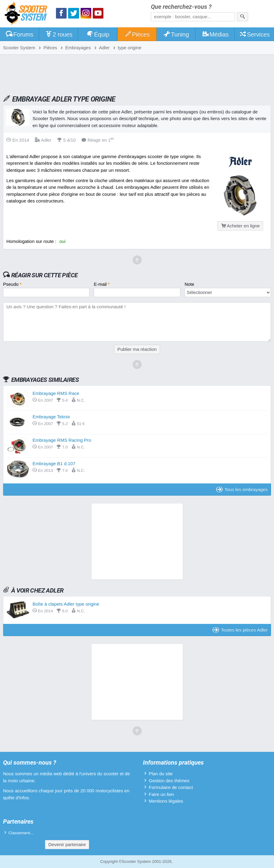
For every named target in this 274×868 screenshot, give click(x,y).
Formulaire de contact (171, 787)
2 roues (59, 34)
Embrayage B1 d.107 (54, 463)
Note (189, 284)
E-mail (102, 284)
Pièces (137, 34)
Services (255, 34)
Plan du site (161, 774)
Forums (19, 34)
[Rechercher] (243, 17)
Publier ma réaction (137, 349)
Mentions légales (166, 801)
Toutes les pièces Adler (240, 630)
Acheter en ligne (240, 226)
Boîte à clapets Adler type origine (66, 604)
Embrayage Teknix (51, 417)
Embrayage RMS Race (56, 393)
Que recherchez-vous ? (181, 7)
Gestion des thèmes (169, 781)
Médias (215, 34)
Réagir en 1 (98, 140)
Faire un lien (161, 794)
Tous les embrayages (242, 489)
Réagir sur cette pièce (45, 275)
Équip (98, 34)
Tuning (176, 34)
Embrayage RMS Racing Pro (62, 440)
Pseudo (12, 284)
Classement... (21, 833)
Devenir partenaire (67, 844)
